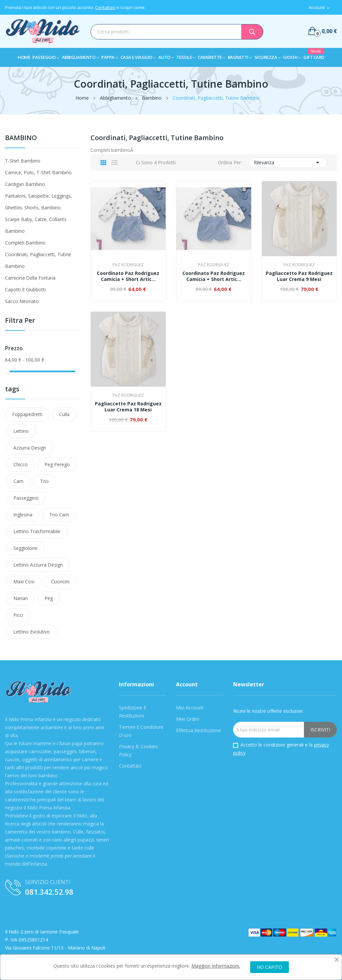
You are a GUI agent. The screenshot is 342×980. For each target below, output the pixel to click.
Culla (64, 414)
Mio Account (190, 708)
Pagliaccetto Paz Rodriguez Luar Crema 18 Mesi (128, 407)
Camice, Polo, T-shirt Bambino (38, 172)
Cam (18, 481)
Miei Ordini (188, 719)
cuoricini (60, 581)
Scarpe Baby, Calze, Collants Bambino (36, 225)
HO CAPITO (270, 967)
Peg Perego (57, 464)
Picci (18, 615)
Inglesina (23, 515)
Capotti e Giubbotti (25, 289)
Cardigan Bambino (25, 184)
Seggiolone (25, 548)
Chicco (21, 464)
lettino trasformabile (37, 531)
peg (49, 598)
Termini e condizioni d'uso (141, 731)
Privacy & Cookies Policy (138, 750)
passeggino (26, 498)
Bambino (21, 138)
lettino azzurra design (38, 565)
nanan (21, 598)
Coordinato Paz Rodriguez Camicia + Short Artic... (128, 276)
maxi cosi (24, 581)
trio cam (59, 515)
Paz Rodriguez (128, 265)
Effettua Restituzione (199, 730)
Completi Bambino (25, 243)
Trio (44, 481)
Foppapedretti (27, 414)
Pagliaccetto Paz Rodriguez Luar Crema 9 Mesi (299, 276)
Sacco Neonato (22, 301)
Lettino (21, 431)
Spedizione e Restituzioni (133, 712)
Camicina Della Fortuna (30, 278)
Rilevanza (288, 163)
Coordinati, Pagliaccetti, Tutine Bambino (38, 260)
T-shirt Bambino (23, 161)
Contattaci (105, 7)
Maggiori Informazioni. (216, 966)
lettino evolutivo (32, 632)
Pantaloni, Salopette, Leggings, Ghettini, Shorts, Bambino (39, 202)
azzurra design (30, 448)
